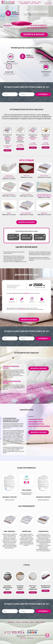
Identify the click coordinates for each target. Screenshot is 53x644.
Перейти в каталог (34, 34)
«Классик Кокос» (44, 176)
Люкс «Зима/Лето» (26, 213)
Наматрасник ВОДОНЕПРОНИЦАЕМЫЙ (39, 426)
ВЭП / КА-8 (26, 176)
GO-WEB (32, 638)
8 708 (48, 4)
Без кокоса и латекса (9, 194)
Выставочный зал (25, 3)
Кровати (39, 2)
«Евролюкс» (44, 213)
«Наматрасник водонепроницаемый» (9, 176)
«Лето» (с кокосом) (26, 194)
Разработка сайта (23, 638)
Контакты (37, 3)
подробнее (7, 150)
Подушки (34, 2)
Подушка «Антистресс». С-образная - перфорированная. (44, 195)
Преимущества (11, 622)
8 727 (48, 3)
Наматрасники (27, 2)
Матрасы (20, 2)
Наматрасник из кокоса (35, 422)
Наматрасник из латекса (36, 419)
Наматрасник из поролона (36, 424)
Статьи (32, 3)
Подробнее (7, 592)
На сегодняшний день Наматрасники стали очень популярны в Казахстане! (11, 420)
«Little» (9, 213)
